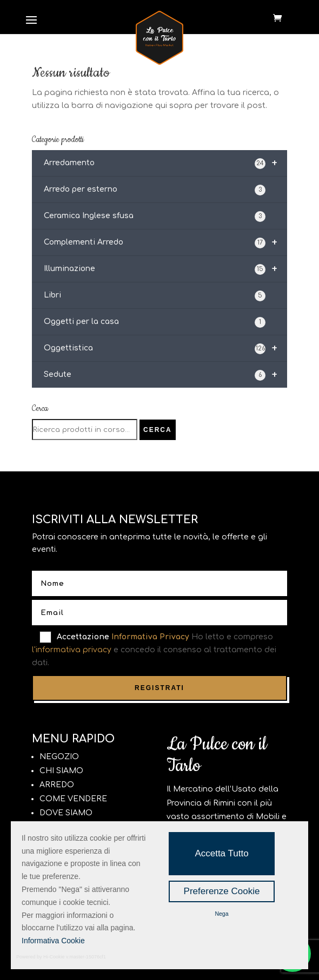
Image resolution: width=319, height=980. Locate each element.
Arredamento (165, 163)
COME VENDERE (73, 799)
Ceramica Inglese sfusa (155, 217)
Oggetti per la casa (155, 322)
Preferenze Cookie (222, 891)
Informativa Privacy (150, 637)
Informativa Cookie (53, 941)
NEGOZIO (59, 757)
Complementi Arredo (165, 242)
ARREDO (57, 785)
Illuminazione (165, 269)
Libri (155, 296)
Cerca (158, 430)
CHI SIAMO (61, 771)
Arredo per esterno (155, 190)
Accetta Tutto (221, 853)
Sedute (165, 375)
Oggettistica (165, 348)
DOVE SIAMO (66, 813)
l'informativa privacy (72, 650)
